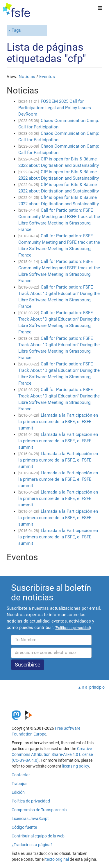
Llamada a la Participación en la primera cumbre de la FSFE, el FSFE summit (58, 422)
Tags (16, 30)
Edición (18, 792)
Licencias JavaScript (30, 818)
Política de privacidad (31, 801)
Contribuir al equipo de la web (38, 836)
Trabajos (19, 784)
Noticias (27, 77)
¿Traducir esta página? (32, 845)
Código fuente (24, 827)
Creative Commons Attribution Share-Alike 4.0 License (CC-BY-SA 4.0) (52, 754)
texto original (57, 859)
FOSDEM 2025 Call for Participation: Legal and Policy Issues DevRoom (55, 108)
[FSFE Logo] (16, 10)
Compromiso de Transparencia (39, 810)
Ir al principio (93, 687)
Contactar (21, 775)
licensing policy (76, 766)
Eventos (47, 77)
